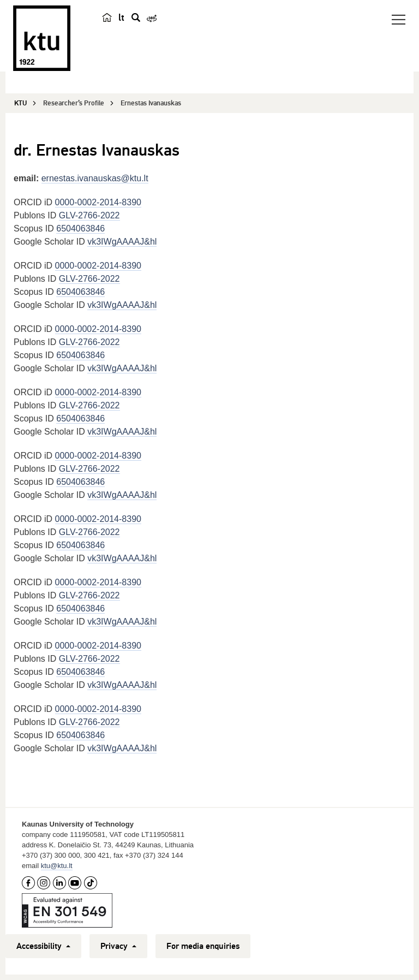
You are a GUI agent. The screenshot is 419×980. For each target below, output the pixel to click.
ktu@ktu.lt (57, 866)
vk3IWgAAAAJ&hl (122, 242)
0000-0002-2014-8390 (98, 202)
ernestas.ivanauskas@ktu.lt (95, 178)
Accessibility (43, 946)
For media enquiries (203, 946)
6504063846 (80, 228)
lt (121, 17)
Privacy (118, 946)
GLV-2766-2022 (89, 215)
